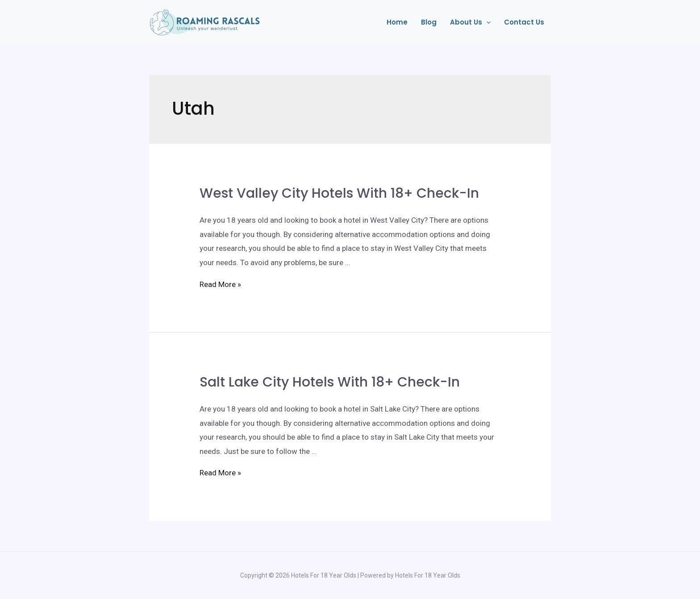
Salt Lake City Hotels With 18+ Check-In (330, 382)
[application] (486, 22)
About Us (470, 22)
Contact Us (524, 22)
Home (397, 22)
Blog (429, 22)
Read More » (220, 284)
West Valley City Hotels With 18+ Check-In (339, 193)
